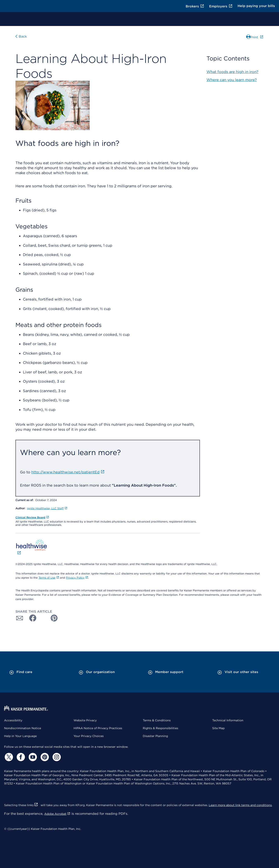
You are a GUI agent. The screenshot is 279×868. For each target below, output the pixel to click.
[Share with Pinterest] (54, 618)
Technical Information (228, 720)
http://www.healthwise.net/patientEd (68, 472)
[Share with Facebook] (31, 618)
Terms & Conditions (157, 720)
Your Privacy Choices (89, 736)
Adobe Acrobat (57, 814)
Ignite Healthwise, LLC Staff (47, 508)
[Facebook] (20, 757)
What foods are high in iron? (232, 72)
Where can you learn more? (232, 80)
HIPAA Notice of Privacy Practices (98, 728)
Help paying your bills (256, 6)
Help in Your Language (20, 736)
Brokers (195, 6)
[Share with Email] (20, 618)
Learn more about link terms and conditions (240, 805)
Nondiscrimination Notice (23, 728)
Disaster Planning (155, 736)
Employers (221, 6)
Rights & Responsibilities (161, 728)
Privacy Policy (77, 578)
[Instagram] (56, 757)
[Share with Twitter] (43, 618)
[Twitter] (8, 757)
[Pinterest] (44, 757)
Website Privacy (85, 720)
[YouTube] (32, 757)
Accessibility (13, 720)
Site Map (218, 728)
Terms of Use (49, 578)
